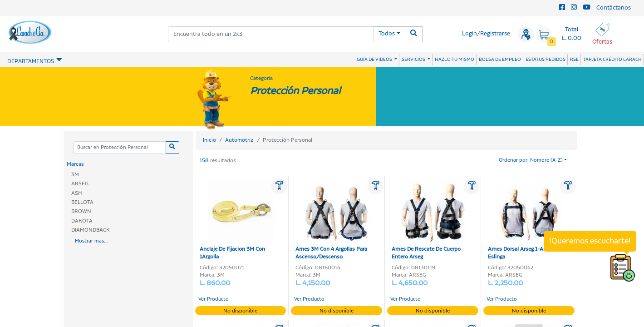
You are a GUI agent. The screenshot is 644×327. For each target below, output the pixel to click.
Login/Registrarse (486, 34)
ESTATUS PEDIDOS (546, 59)
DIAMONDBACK (91, 230)
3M (75, 175)
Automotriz (239, 140)
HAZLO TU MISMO (455, 59)
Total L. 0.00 (572, 34)
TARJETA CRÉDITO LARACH (612, 59)
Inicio (209, 140)
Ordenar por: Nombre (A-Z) (531, 160)
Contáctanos (614, 8)
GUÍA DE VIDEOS (375, 59)
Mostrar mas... (91, 241)
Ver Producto (214, 299)
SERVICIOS (414, 59)
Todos (387, 34)
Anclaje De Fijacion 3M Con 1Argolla (237, 220)
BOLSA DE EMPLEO (500, 59)
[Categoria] (120, 148)
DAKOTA (82, 221)
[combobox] (271, 34)
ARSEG (80, 184)
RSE (574, 59)
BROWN (81, 211)
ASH (77, 193)
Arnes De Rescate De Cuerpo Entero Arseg (429, 220)
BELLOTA (82, 202)
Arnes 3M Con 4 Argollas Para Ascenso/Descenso (332, 220)
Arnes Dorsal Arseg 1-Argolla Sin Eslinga (527, 220)
